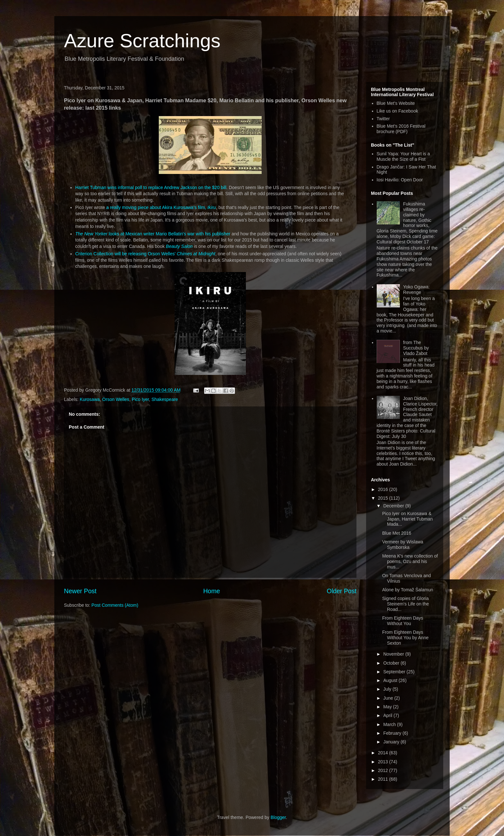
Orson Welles (116, 399)
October (392, 663)
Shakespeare (165, 399)
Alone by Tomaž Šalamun (408, 590)
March (390, 724)
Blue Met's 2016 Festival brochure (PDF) (401, 129)
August (391, 680)
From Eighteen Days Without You (403, 621)
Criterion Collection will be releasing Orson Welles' (145, 254)
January (392, 742)
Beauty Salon (179, 246)
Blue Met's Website (396, 103)
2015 (384, 498)
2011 (384, 779)
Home (212, 591)
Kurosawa (90, 399)
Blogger (278, 817)
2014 (384, 753)
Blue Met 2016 (397, 533)
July (388, 689)
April (388, 715)
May (388, 707)
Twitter (383, 119)
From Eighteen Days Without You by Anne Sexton (405, 638)
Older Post (342, 591)
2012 (384, 770)
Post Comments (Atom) (115, 605)
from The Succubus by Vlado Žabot (416, 348)
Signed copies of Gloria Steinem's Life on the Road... (405, 604)
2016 (384, 489)
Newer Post (80, 591)
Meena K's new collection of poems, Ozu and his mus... (410, 561)
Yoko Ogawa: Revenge (416, 290)
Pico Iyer (140, 399)
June (389, 698)
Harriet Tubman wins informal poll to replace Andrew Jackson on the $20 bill (151, 187)
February (393, 733)
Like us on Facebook (397, 111)
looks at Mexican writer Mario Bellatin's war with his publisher (153, 234)
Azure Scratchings (142, 41)
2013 (384, 762)
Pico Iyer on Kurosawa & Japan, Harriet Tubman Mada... (407, 519)
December (394, 506)
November (394, 654)
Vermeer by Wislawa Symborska (403, 545)
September (395, 672)
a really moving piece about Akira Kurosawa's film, (161, 207)
